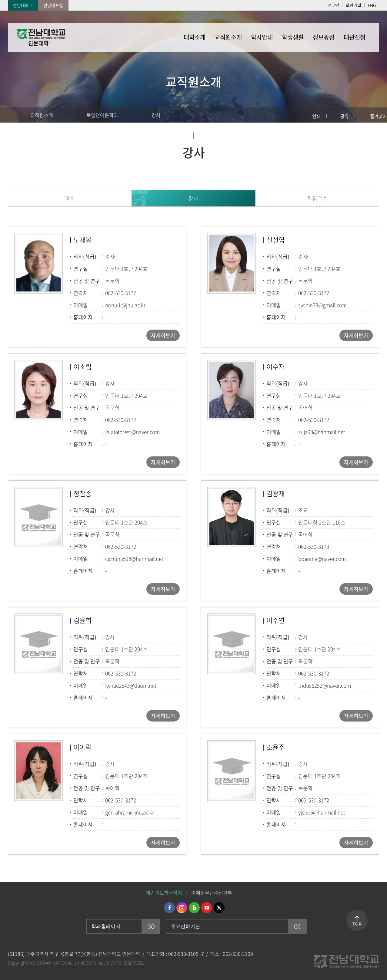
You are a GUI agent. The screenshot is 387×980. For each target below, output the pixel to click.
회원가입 (353, 5)
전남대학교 (23, 5)
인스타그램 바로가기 (182, 908)
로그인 (333, 5)
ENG (372, 5)
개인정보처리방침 (164, 893)
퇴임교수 (317, 198)
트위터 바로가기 (219, 908)
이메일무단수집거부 (212, 893)
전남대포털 (53, 5)
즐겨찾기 (379, 116)
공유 (345, 116)
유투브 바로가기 (207, 908)
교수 (70, 198)
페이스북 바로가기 (169, 908)
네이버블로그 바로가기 (194, 908)
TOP (357, 924)
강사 (156, 115)
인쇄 (316, 116)
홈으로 (11, 115)
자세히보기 (163, 335)
